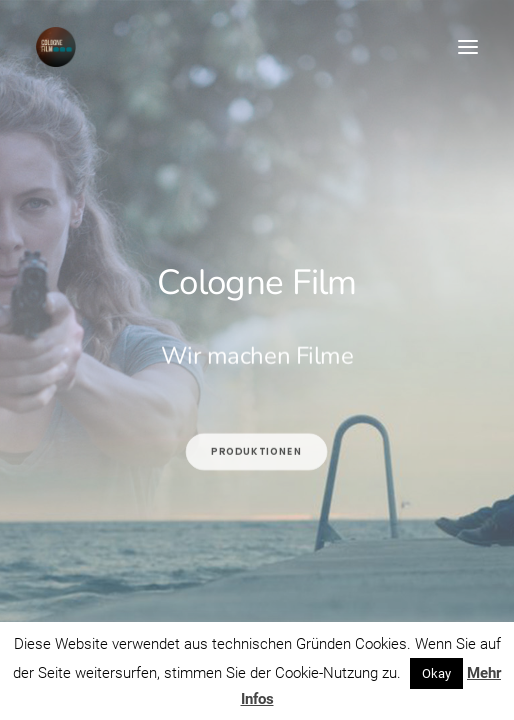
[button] (468, 47)
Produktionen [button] (257, 497)
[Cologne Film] (56, 47)
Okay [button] (436, 673)
